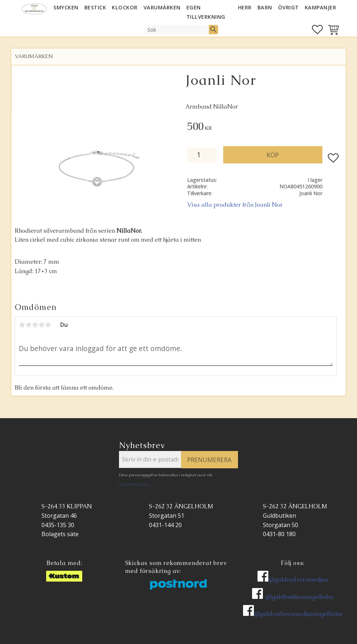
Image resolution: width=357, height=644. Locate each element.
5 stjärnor (48, 325)
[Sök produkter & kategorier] (177, 30)
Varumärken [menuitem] (162, 7)
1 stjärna (22, 325)
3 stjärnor (35, 325)
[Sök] (213, 30)
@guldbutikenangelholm (300, 597)
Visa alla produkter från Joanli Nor (235, 205)
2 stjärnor (28, 325)
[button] (317, 30)
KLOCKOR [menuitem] (125, 7)
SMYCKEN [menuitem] (66, 7)
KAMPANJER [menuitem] (321, 7)
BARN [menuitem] (265, 7)
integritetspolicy (133, 484)
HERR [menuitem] (245, 7)
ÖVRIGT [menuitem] (288, 7)
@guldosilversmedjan (298, 580)
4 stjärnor (41, 325)
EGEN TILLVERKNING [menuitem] (206, 12)
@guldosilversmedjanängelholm (298, 614)
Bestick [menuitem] (95, 7)
